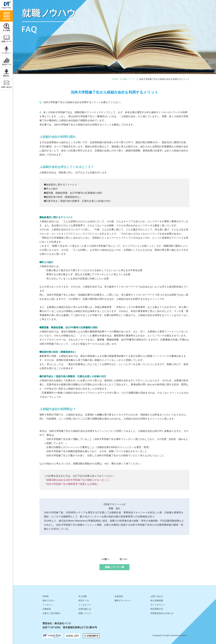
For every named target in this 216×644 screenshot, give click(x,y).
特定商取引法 (157, 609)
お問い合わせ (6, 84)
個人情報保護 (157, 600)
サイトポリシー (158, 605)
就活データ (6, 61)
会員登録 (119, 596)
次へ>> (123, 559)
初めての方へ (49, 600)
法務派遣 (47, 609)
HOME (115, 79)
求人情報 (6, 27)
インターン (48, 605)
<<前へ (105, 559)
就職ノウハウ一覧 (114, 567)
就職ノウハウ (6, 39)
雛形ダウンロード (6, 73)
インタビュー (6, 50)
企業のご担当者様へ (52, 613)
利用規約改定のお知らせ (162, 613)
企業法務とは (85, 609)
